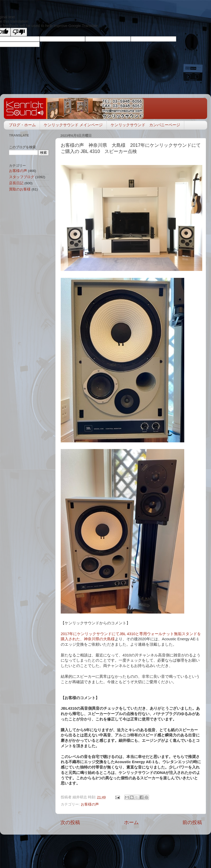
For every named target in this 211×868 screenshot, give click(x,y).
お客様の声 (90, 804)
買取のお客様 (20, 189)
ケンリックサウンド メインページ (73, 125)
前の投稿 (192, 822)
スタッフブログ (22, 177)
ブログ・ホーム (22, 125)
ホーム (131, 822)
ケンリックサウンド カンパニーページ (145, 125)
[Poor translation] (19, 32)
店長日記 (16, 183)
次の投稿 (70, 822)
